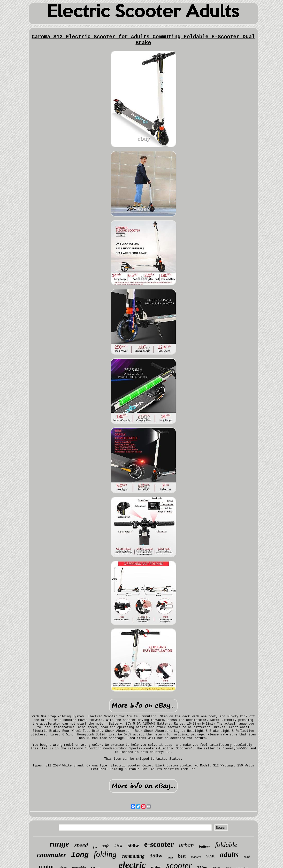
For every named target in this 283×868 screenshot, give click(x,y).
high (170, 857)
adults (229, 855)
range (59, 844)
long (80, 855)
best (182, 856)
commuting (133, 856)
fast (95, 847)
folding (105, 854)
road (247, 857)
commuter (52, 855)
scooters (196, 857)
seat (211, 856)
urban (186, 845)
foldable (226, 845)
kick (118, 846)
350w (156, 855)
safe (106, 846)
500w (133, 846)
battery (205, 846)
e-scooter (159, 844)
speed (81, 845)
